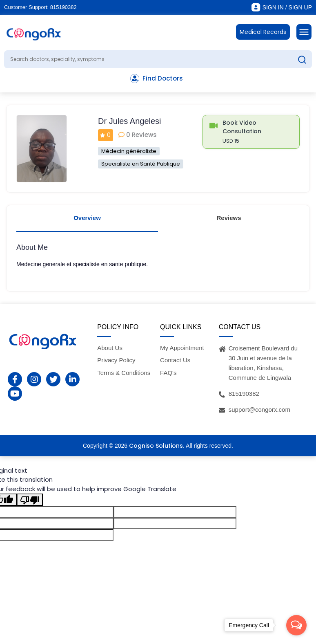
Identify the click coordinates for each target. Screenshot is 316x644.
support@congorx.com (259, 410)
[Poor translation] (30, 500)
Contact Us (175, 360)
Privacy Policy (116, 360)
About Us (110, 348)
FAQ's (168, 373)
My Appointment (182, 348)
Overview (87, 218)
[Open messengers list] (296, 625)
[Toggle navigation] (304, 32)
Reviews (229, 218)
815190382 (63, 7)
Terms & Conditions (124, 373)
